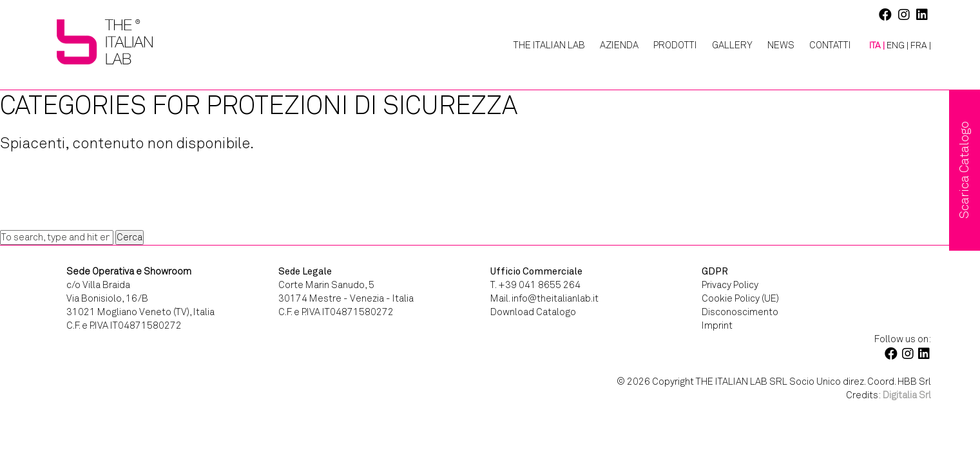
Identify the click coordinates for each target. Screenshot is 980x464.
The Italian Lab (549, 45)
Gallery (732, 45)
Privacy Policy (730, 285)
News (781, 45)
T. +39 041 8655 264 (535, 285)
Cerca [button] (130, 237)
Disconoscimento (740, 312)
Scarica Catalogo (964, 170)
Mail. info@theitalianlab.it (544, 298)
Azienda (619, 45)
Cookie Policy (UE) (740, 298)
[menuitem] (872, 46)
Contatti (830, 45)
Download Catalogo (533, 312)
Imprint (717, 325)
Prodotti (675, 45)
